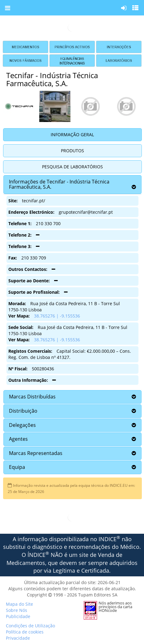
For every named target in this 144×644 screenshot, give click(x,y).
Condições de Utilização (30, 626)
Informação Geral (72, 135)
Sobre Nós (17, 610)
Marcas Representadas (36, 453)
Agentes (18, 439)
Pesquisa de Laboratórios (72, 167)
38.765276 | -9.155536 (57, 316)
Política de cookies (25, 632)
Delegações (22, 425)
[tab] (72, 185)
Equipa (17, 467)
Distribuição (23, 411)
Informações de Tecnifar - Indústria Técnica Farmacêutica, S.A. (59, 184)
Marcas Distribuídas (32, 397)
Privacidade (18, 638)
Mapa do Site (19, 604)
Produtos (72, 151)
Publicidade (18, 616)
